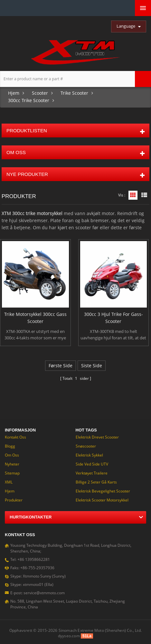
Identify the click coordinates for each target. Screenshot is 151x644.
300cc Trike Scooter (29, 100)
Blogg (10, 446)
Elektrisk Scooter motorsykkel (102, 500)
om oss (12, 455)
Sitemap (12, 473)
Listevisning (144, 195)
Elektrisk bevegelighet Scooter (103, 491)
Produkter (14, 500)
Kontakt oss (15, 437)
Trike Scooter (74, 93)
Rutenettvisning (133, 195)
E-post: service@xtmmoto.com (38, 593)
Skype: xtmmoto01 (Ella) (32, 584)
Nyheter (12, 464)
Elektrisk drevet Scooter (97, 437)
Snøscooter (86, 446)
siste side (92, 366)
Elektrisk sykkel (89, 455)
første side (61, 366)
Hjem (14, 93)
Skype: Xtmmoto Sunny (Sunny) (38, 576)
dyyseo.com (69, 636)
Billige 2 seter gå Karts (96, 482)
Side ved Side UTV (92, 464)
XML (9, 482)
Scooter (40, 93)
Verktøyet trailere (92, 473)
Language (126, 26)
